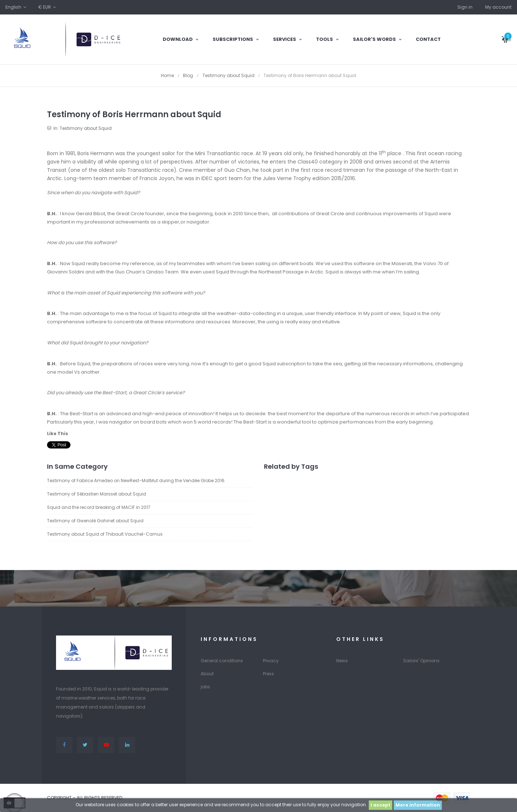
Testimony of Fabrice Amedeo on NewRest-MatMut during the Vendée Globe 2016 (136, 481)
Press (268, 674)
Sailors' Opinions (421, 661)
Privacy (271, 661)
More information (418, 805)
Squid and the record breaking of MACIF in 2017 (99, 507)
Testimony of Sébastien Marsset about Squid (97, 494)
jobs (205, 687)
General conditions (222, 661)
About (207, 674)
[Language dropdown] (16, 7)
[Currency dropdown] (48, 7)
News (342, 661)
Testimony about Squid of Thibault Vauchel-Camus (105, 534)
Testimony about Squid (86, 128)
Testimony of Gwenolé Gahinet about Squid (95, 521)
